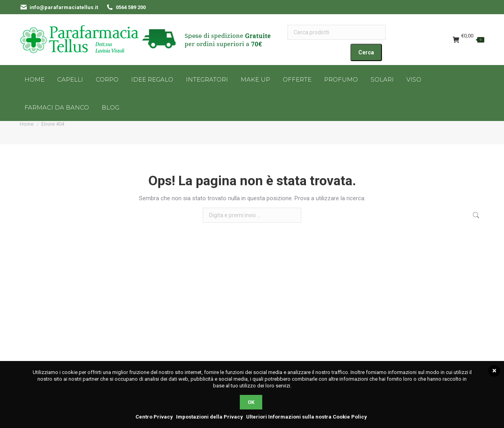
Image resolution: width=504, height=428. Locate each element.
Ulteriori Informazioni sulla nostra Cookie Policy (307, 417)
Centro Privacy (154, 417)
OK (251, 402)
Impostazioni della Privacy (209, 417)
